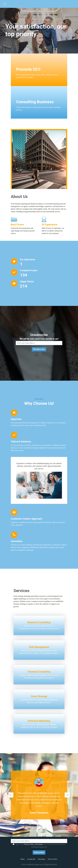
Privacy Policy (29, 844)
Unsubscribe (31, 859)
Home (23, 859)
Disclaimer (39, 844)
